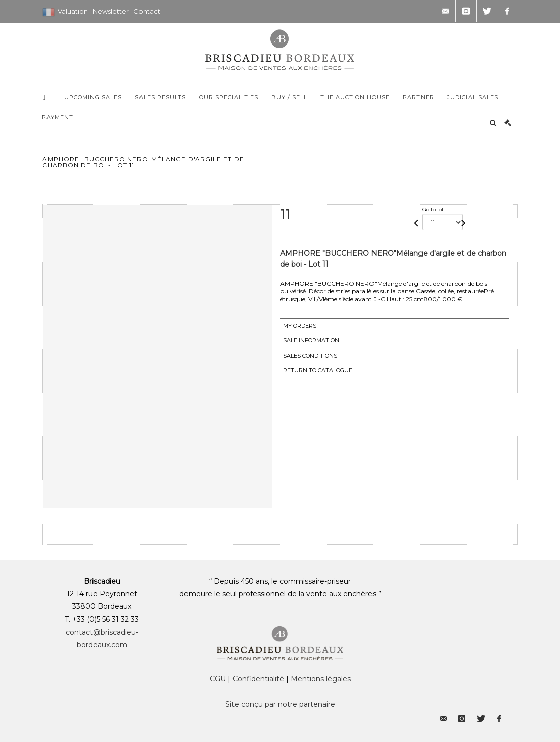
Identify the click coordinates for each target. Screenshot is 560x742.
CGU (218, 679)
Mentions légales (321, 679)
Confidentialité (258, 679)
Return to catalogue (318, 370)
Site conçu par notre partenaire (280, 704)
